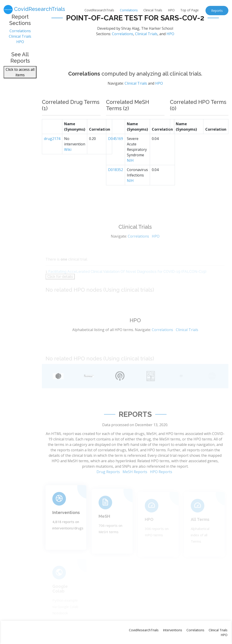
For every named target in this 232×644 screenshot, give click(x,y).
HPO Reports (161, 485)
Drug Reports (108, 485)
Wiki (68, 161)
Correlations (129, 10)
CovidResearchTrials (99, 10)
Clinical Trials (153, 10)
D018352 (116, 181)
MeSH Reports (135, 485)
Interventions (66, 523)
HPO (171, 10)
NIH (130, 172)
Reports (217, 11)
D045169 (116, 150)
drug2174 (52, 150)
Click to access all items (20, 74)
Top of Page (190, 10)
